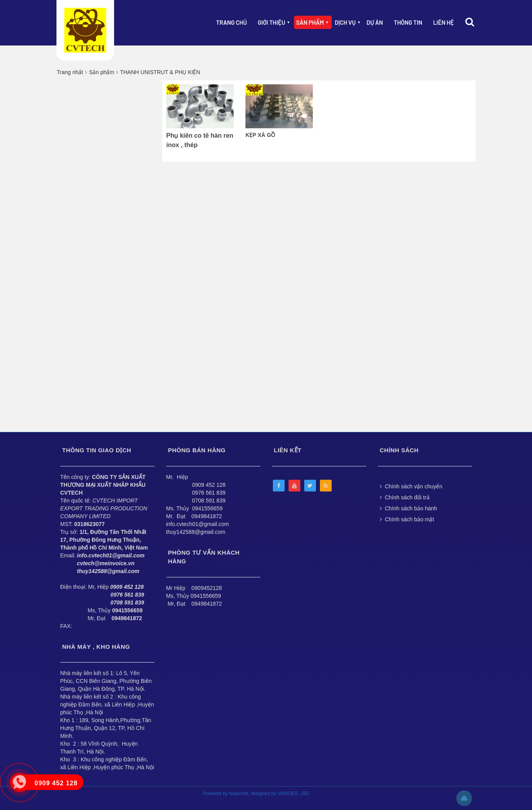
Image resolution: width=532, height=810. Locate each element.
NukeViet (238, 794)
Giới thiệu (272, 22)
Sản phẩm (310, 22)
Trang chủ (231, 22)
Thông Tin (408, 22)
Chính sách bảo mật (407, 519)
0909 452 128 (209, 485)
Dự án (375, 22)
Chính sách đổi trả (405, 497)
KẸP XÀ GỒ (260, 135)
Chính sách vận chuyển (411, 486)
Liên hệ (444, 22)
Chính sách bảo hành (409, 508)
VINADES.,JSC (293, 794)
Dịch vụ (345, 22)
